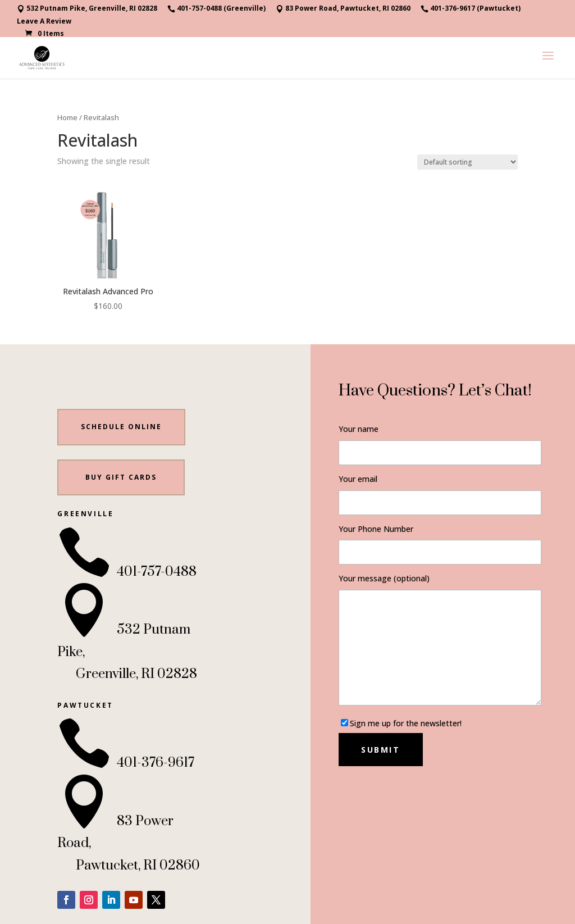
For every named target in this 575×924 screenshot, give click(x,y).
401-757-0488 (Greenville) (216, 9)
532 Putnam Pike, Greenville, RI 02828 (87, 9)
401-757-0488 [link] (127, 572)
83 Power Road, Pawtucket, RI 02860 (343, 9)
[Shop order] (467, 162)
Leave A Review (44, 22)
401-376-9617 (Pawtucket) (471, 9)
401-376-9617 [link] (126, 763)
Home (67, 117)
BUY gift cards (121, 477)
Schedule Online (121, 427)
